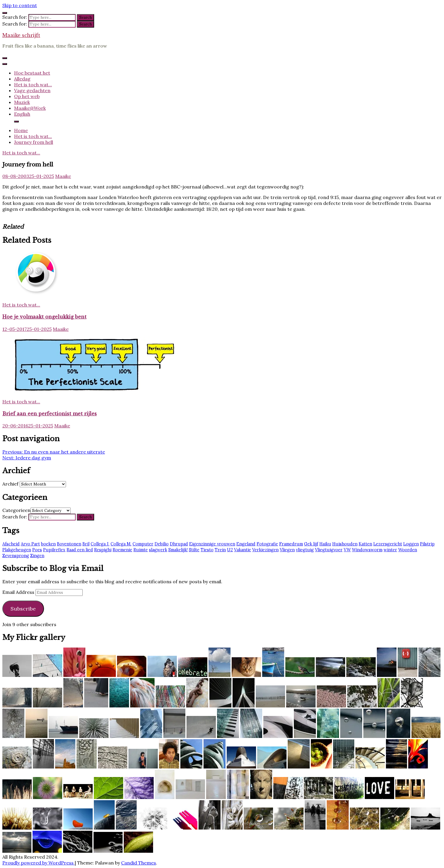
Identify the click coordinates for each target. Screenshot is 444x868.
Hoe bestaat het (32, 73)
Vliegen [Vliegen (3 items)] (287, 550)
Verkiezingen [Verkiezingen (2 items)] (265, 550)
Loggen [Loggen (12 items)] (411, 544)
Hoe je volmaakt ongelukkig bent (44, 317)
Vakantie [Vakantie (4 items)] (243, 550)
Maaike (63, 176)
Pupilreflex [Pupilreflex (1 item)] (54, 550)
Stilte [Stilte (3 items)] (194, 550)
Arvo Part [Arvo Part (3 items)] (30, 544)
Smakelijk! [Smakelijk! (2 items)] (178, 550)
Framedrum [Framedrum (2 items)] (291, 544)
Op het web (27, 96)
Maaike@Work (30, 108)
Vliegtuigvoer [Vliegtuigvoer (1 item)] (329, 550)
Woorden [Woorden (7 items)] (408, 550)
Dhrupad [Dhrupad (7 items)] (179, 544)
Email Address (19, 592)
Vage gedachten (32, 90)
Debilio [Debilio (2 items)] (162, 544)
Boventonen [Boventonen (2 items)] (69, 544)
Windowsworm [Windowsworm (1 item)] (367, 550)
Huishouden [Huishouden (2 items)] (345, 544)
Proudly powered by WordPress (39, 863)
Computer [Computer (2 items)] (143, 544)
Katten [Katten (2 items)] (365, 544)
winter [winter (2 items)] (390, 550)
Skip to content (20, 5)
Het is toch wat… (33, 85)
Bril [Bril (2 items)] (86, 544)
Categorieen (16, 510)
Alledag (22, 79)
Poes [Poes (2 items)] (37, 550)
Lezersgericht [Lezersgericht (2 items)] (388, 544)
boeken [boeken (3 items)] (48, 544)
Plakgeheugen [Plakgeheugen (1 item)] (17, 550)
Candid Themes (139, 863)
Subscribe (23, 609)
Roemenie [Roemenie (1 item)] (122, 550)
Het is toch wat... (21, 153)
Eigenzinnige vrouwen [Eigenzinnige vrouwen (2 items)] (212, 544)
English (22, 114)
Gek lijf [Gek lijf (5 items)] (311, 544)
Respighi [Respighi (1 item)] (103, 550)
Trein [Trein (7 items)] (220, 550)
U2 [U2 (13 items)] (230, 550)
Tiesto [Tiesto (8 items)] (207, 550)
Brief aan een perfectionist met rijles (50, 414)
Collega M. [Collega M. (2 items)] (121, 544)
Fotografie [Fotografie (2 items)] (267, 544)
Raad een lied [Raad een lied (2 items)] (80, 550)
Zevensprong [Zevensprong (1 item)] (16, 556)
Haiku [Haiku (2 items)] (325, 544)
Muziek (22, 102)
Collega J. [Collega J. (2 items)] (100, 544)
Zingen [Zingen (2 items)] (37, 556)
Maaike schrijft (21, 35)
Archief (10, 484)
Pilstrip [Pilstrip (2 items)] (427, 544)
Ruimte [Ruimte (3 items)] (141, 550)
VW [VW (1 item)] (347, 550)
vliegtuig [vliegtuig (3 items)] (305, 550)
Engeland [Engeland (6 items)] (246, 544)
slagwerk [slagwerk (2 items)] (158, 550)
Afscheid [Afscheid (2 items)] (11, 544)
